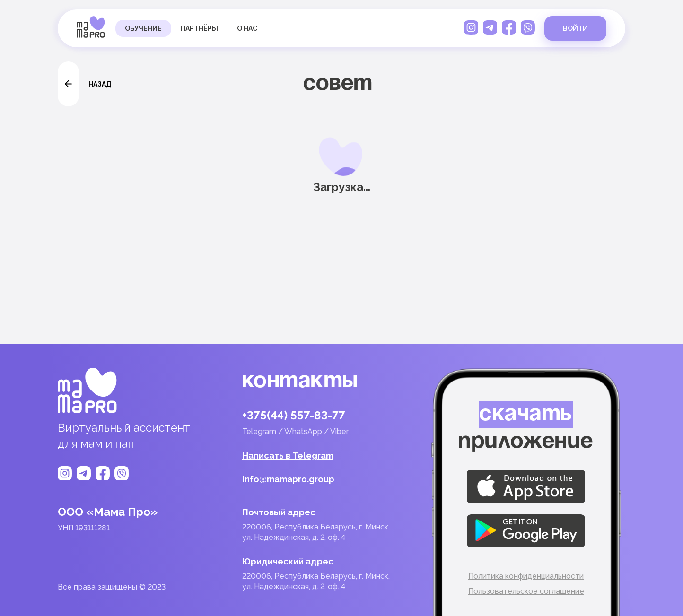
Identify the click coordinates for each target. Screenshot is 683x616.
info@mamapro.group (288, 479)
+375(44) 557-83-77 (294, 416)
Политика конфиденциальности (526, 576)
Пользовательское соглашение (526, 591)
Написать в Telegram (288, 456)
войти (575, 28)
